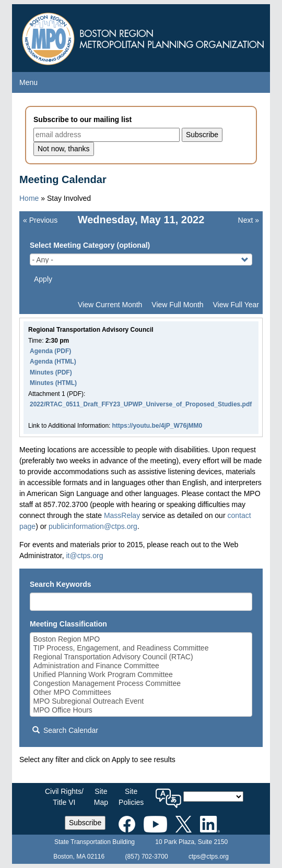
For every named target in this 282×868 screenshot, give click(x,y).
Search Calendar (65, 730)
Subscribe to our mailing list (83, 119)
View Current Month (110, 305)
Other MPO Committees (141, 692)
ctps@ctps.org (209, 857)
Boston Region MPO (141, 639)
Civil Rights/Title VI (64, 797)
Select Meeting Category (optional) (90, 245)
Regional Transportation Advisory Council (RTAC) (141, 657)
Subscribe (85, 823)
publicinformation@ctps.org (93, 526)
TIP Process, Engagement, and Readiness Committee (141, 648)
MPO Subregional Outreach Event (141, 701)
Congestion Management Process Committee (141, 684)
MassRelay (122, 515)
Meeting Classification (68, 624)
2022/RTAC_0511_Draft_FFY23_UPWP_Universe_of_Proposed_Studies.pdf (141, 404)
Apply (43, 279)
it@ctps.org (84, 556)
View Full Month (177, 305)
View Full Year (236, 305)
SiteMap (101, 797)
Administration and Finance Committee (141, 666)
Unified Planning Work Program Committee (141, 675)
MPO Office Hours (141, 710)
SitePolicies (131, 797)
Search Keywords (61, 584)
